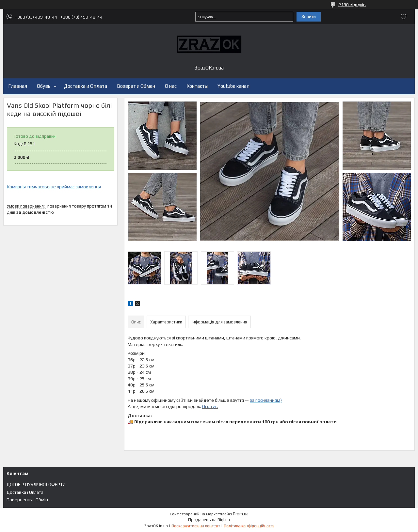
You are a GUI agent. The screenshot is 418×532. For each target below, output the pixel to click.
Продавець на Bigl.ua (209, 520)
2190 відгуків (352, 5)
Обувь (44, 86)
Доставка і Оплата (25, 492)
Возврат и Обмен (136, 86)
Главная (18, 86)
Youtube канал (233, 86)
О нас (171, 86)
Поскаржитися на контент (196, 526)
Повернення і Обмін (27, 500)
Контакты (197, 86)
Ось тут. (210, 406)
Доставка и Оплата (86, 86)
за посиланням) (266, 400)
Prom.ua (241, 514)
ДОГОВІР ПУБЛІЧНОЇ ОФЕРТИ (36, 484)
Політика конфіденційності (249, 526)
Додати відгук (403, 17)
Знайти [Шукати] (309, 16)
